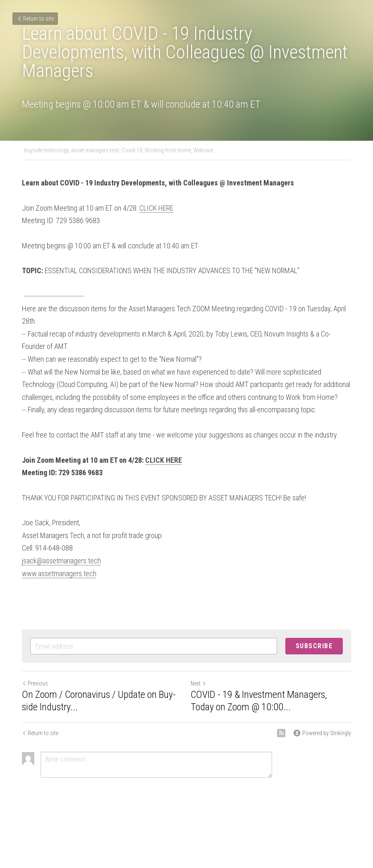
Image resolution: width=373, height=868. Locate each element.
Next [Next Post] (198, 683)
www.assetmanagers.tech (59, 573)
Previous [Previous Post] (35, 683)
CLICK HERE (156, 208)
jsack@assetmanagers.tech (61, 561)
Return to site (35, 19)
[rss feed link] (281, 733)
